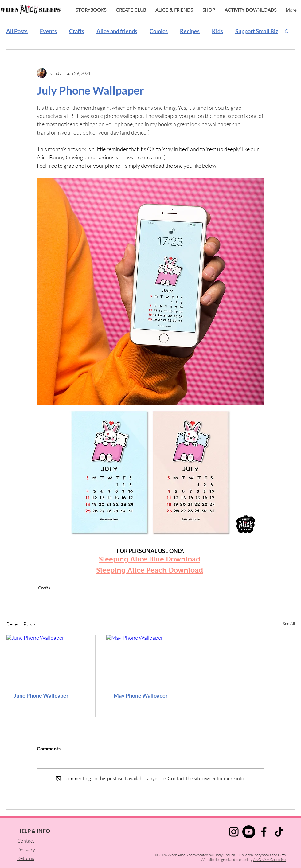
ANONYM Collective (269, 860)
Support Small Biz (257, 31)
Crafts (77, 31)
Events (48, 31)
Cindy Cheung (224, 855)
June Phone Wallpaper (41, 695)
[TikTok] (279, 832)
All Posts (17, 31)
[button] (287, 31)
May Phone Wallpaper (141, 695)
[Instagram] (234, 832)
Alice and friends (117, 31)
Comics (159, 31)
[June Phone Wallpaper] (51, 660)
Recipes (190, 31)
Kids (217, 31)
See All (289, 623)
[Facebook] (264, 832)
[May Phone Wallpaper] (151, 660)
